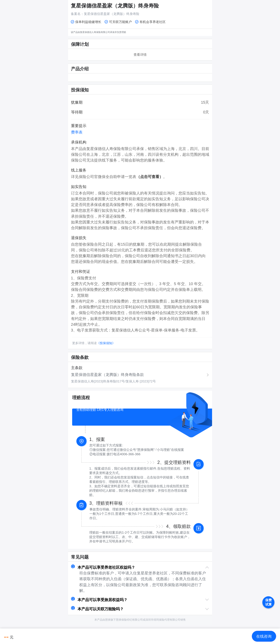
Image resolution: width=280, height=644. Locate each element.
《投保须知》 (106, 343)
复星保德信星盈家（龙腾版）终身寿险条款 (107, 375)
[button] (140, 567)
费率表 (77, 132)
